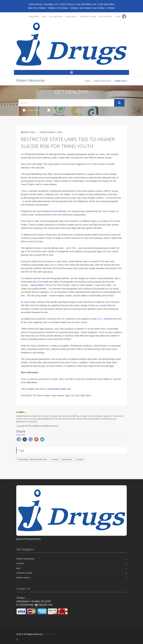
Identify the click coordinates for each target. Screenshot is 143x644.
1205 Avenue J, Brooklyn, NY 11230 (47, 4)
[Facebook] (124, 16)
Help (44, 17)
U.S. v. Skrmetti (104, 319)
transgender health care (59, 389)
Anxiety (55, 459)
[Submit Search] (119, 103)
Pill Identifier (56, 17)
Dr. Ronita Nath (76, 181)
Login (118, 17)
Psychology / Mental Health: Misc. (33, 459)
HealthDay (37, 426)
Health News (32, 110)
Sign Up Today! (106, 17)
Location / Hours (88, 17)
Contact (20, 564)
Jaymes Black (37, 285)
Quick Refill (71, 17)
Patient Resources (102, 81)
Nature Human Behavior (55, 211)
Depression (67, 459)
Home (88, 81)
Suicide (80, 459)
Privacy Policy (23, 578)
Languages (34, 17)
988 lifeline (32, 382)
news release (50, 184)
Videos (53, 110)
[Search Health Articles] (66, 103)
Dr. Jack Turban (28, 302)
